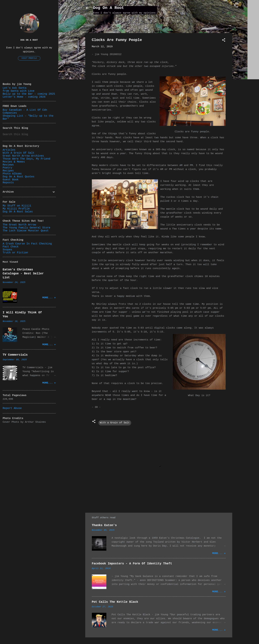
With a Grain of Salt (115, 423)
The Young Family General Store (26, 228)
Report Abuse (12, 408)
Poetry (7, 168)
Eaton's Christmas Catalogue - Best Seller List (23, 274)
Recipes (8, 171)
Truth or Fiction (15, 253)
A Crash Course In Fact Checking (27, 244)
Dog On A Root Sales (18, 212)
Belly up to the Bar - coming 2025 (29, 94)
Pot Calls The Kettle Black (115, 602)
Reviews (8, 165)
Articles (9, 150)
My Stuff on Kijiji (17, 206)
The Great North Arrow (19, 225)
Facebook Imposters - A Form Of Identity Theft (132, 564)
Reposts (8, 183)
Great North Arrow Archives (23, 156)
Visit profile (29, 58)
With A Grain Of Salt (18, 153)
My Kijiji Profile (16, 209)
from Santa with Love (18, 91)
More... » (219, 553)
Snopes (7, 250)
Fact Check (11, 247)
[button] (224, 41)
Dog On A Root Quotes (18, 177)
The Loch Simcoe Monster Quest (26, 231)
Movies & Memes (14, 162)
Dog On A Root (109, 8)
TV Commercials (15, 355)
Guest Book (11, 180)
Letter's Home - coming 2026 (24, 97)
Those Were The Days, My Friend (26, 159)
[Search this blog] (29, 134)
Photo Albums (12, 174)
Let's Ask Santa (15, 88)
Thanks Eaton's (104, 525)
